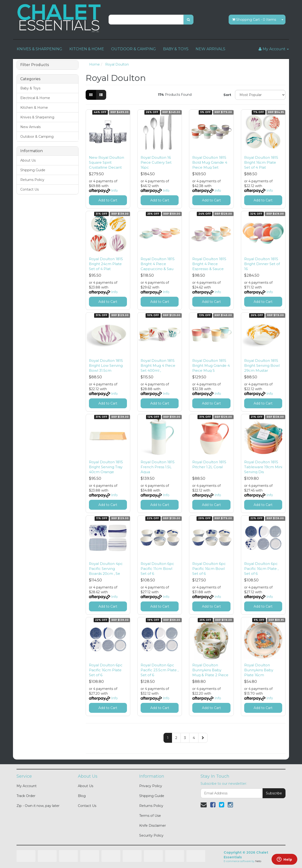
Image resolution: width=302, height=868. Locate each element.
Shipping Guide (33, 170)
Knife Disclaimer (153, 826)
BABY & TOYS (176, 49)
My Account (27, 786)
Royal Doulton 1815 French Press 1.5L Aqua (158, 467)
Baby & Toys (30, 88)
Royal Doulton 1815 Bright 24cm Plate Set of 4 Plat (106, 264)
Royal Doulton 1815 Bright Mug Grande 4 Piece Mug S (211, 365)
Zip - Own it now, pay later (38, 806)
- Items (254, 20)
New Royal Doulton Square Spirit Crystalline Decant (107, 162)
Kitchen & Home (34, 108)
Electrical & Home (35, 98)
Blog (82, 796)
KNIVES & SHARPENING (40, 49)
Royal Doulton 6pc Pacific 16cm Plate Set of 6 (106, 670)
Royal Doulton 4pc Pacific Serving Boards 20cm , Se (106, 569)
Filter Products (35, 65)
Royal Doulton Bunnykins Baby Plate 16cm (259, 670)
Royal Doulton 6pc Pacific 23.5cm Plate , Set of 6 (159, 670)
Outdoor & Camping (37, 137)
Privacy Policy (151, 786)
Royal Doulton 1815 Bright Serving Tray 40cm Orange (106, 467)
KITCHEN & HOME (87, 49)
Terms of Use (150, 816)
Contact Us (29, 189)
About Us (28, 160)
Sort (227, 95)
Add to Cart (108, 200)
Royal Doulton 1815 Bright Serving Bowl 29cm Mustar (262, 365)
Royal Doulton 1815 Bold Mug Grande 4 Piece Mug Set (210, 162)
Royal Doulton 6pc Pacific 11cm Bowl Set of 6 (157, 569)
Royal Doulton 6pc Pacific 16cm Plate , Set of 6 (261, 569)
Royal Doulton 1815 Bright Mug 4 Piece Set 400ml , (158, 365)
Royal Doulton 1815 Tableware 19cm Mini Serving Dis (263, 467)
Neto (258, 861)
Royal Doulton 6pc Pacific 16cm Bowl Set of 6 (209, 569)
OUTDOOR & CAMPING (134, 49)
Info (114, 191)
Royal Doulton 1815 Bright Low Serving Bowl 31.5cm (106, 365)
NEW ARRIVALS (210, 49)
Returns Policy (32, 180)
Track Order (26, 796)
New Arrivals (30, 127)
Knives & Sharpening (37, 117)
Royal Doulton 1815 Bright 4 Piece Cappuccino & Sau (158, 264)
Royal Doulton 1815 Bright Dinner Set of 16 (262, 264)
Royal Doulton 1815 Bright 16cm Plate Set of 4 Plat (261, 162)
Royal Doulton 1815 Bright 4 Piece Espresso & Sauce (209, 264)
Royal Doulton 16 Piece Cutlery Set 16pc (156, 162)
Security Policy (151, 835)
